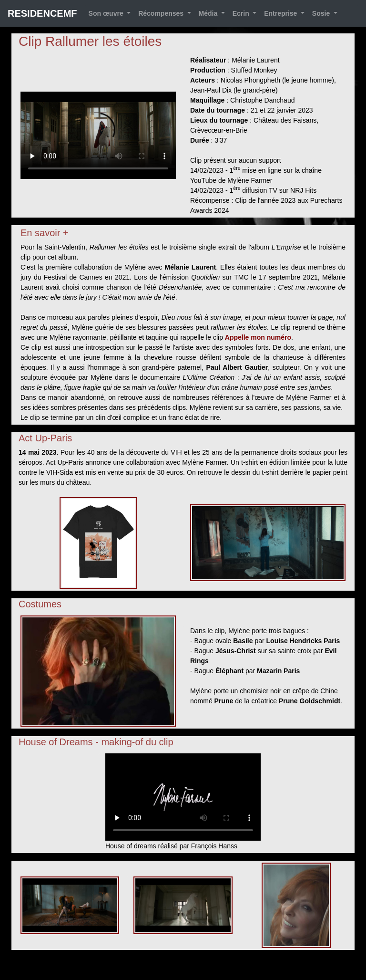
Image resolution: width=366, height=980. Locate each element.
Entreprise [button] (281, 13)
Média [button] (209, 13)
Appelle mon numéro (258, 337)
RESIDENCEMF (42, 13)
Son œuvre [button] (107, 13)
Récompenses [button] (162, 13)
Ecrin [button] (242, 13)
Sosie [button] (322, 13)
